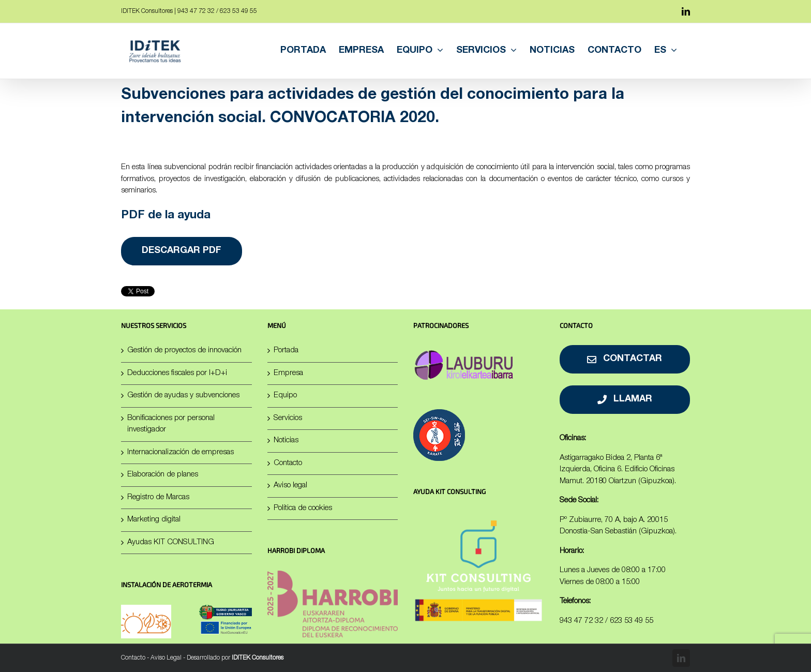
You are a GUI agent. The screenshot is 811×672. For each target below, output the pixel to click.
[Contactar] (625, 359)
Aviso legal (290, 486)
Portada (286, 350)
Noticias (286, 440)
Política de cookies (303, 508)
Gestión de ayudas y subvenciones (183, 395)
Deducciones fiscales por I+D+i (177, 373)
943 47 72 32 (581, 621)
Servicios (288, 418)
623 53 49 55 (632, 621)
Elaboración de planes (163, 475)
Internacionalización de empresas (181, 452)
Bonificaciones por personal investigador (171, 424)
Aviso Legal (166, 658)
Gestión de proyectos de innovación (184, 350)
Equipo (285, 395)
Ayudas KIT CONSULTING (171, 542)
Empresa (288, 373)
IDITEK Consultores (258, 658)
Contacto (288, 463)
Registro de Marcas (158, 497)
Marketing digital (154, 520)
